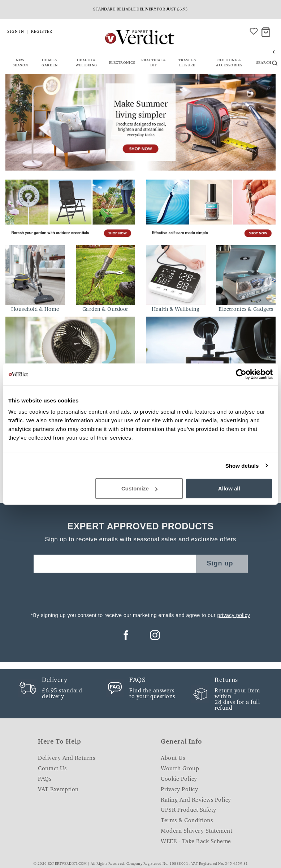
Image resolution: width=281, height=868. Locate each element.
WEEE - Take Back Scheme (196, 842)
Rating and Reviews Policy (196, 800)
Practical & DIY (154, 63)
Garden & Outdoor (105, 310)
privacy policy (234, 615)
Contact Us (52, 769)
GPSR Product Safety (189, 810)
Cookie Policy (179, 779)
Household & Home (35, 310)
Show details (242, 465)
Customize (139, 488)
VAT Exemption (58, 790)
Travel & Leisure (187, 63)
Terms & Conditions (187, 821)
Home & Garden (49, 63)
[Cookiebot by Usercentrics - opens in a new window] (241, 374)
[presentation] (140, 590)
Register (42, 32)
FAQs (45, 779)
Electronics (122, 63)
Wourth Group (180, 769)
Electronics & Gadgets (246, 310)
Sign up (220, 563)
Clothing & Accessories (229, 63)
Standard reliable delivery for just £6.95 (140, 10)
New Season (20, 63)
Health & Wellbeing (86, 63)
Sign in (16, 32)
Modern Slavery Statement (196, 831)
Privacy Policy (179, 790)
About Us (173, 758)
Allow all (229, 488)
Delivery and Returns (66, 758)
